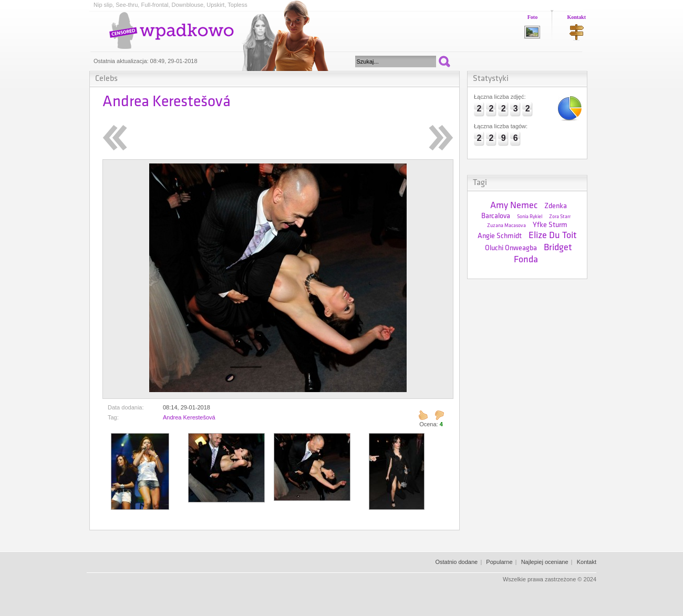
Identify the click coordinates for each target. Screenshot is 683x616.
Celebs (106, 79)
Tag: (113, 417)
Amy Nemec (514, 206)
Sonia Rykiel (530, 217)
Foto (532, 17)
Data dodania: (126, 407)
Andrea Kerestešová (189, 417)
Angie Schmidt (500, 236)
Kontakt (576, 17)
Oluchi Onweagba (511, 248)
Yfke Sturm (550, 225)
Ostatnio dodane (456, 562)
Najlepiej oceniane (545, 562)
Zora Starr (560, 217)
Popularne (499, 562)
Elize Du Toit (553, 236)
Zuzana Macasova (506, 226)
